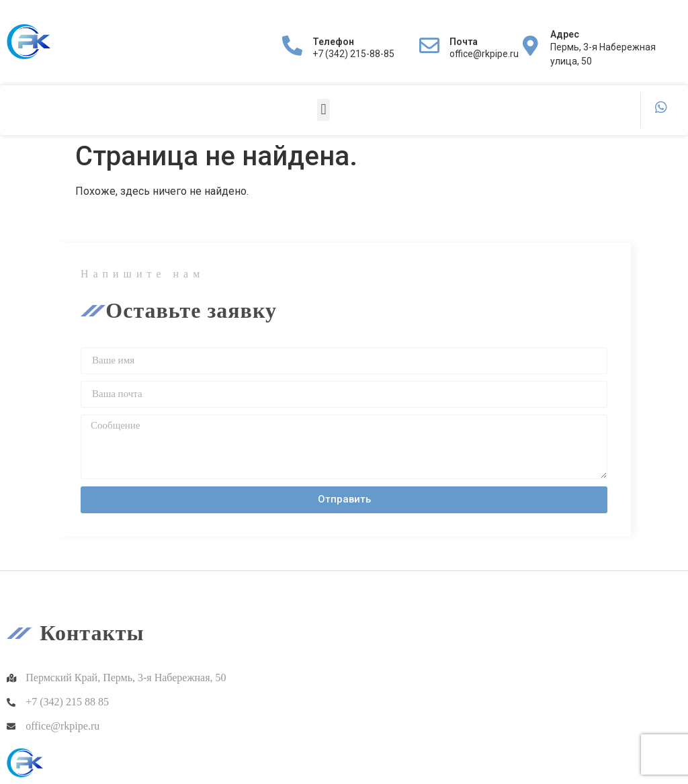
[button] (324, 110)
